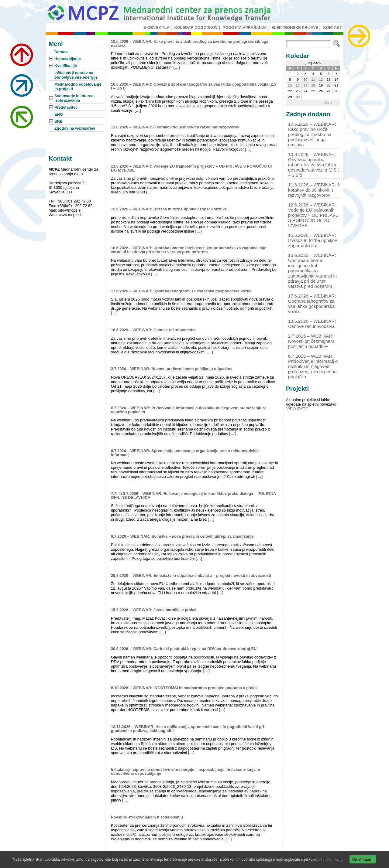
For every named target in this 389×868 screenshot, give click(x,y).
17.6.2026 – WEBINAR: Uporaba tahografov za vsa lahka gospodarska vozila (181, 291)
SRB (59, 121)
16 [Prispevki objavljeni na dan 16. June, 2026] (298, 85)
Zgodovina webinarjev (75, 128)
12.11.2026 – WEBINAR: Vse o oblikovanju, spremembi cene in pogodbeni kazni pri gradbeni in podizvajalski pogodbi (187, 729)
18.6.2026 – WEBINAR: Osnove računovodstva (154, 330)
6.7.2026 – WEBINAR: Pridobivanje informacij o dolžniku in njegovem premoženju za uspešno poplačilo (189, 410)
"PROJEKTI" (297, 409)
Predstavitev (66, 107)
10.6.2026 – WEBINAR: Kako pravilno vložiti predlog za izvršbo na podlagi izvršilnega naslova (190, 43)
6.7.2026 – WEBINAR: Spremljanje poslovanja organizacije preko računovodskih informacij (185, 453)
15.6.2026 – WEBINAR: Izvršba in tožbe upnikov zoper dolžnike (169, 209)
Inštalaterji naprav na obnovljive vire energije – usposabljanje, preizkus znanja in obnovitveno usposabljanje (186, 771)
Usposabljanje (68, 59)
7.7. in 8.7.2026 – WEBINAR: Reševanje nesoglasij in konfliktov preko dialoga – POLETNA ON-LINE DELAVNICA (193, 495)
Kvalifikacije (66, 66)
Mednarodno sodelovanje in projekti (78, 87)
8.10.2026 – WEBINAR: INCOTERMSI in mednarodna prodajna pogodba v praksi (184, 688)
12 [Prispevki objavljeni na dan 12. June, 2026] (321, 80)
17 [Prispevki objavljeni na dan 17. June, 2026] (306, 85)
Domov (61, 52)
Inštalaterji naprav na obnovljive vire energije (76, 75)
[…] (177, 67)
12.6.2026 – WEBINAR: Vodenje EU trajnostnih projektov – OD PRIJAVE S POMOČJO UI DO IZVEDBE (191, 168)
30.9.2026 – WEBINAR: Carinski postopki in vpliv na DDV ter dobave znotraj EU (184, 649)
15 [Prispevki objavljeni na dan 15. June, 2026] (290, 85)
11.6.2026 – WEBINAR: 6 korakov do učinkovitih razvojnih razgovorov (175, 127)
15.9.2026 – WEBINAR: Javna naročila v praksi (154, 610)
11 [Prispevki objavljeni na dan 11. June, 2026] (313, 80)
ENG (59, 114)
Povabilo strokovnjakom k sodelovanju (147, 817)
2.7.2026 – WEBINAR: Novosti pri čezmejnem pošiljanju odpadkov (172, 369)
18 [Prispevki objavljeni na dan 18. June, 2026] (313, 85)
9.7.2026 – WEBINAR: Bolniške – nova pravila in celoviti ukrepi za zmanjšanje (182, 536)
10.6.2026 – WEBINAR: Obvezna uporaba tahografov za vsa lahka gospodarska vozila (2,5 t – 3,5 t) (193, 86)
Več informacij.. (331, 859)
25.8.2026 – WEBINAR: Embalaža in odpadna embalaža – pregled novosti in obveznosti (191, 575)
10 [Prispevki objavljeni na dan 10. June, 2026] (306, 80)
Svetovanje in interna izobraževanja (74, 98)
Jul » (329, 103)
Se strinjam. (363, 859)
